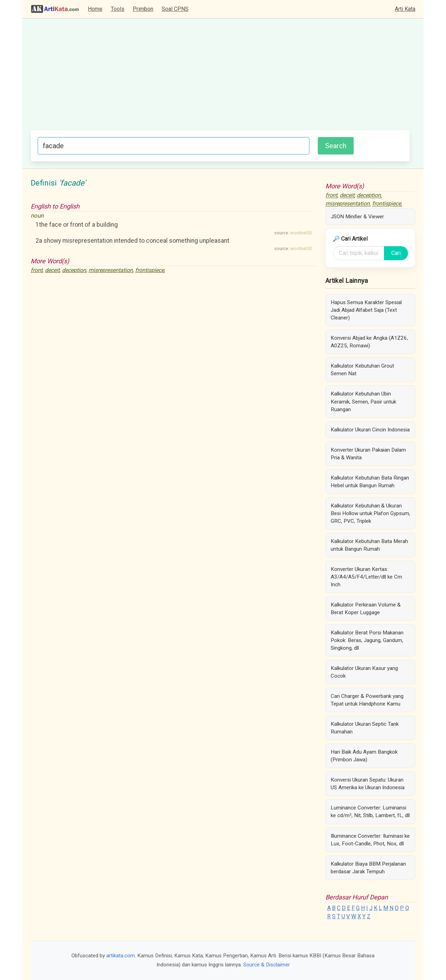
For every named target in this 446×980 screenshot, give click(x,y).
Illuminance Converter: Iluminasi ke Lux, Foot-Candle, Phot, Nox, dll (370, 840)
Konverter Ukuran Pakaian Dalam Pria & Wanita (368, 454)
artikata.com (121, 956)
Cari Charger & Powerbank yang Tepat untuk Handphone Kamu (367, 700)
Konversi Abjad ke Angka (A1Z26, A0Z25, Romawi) (369, 342)
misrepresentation (111, 270)
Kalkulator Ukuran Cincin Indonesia (370, 430)
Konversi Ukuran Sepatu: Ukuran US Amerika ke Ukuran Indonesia (368, 784)
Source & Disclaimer (267, 965)
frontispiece (150, 270)
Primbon (143, 9)
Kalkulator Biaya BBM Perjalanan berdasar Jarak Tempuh (368, 868)
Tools (118, 9)
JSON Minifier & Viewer (357, 217)
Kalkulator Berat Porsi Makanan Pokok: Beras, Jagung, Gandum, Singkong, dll (367, 640)
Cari (396, 253)
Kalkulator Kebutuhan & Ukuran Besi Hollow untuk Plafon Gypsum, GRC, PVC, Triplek (370, 513)
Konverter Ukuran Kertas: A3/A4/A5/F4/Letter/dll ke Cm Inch (366, 577)
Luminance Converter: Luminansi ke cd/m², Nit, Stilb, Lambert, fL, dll (370, 812)
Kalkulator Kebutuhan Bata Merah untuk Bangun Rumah (369, 545)
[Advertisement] (220, 78)
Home (95, 9)
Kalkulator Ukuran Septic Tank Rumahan (365, 728)
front (37, 270)
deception (74, 270)
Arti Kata (405, 9)
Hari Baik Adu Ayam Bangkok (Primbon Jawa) (364, 756)
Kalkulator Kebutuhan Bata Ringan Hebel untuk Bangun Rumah (370, 482)
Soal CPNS (175, 9)
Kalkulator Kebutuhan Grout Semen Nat (362, 370)
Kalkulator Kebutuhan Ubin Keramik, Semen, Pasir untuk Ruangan (363, 401)
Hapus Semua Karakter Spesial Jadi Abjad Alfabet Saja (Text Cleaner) (366, 310)
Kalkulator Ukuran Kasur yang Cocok (364, 672)
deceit (52, 270)
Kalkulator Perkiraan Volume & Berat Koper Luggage (366, 609)
